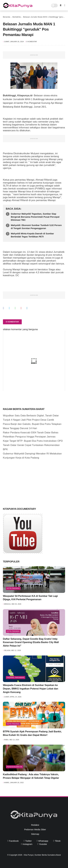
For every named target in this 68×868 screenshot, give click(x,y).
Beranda (7, 17)
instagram (28, 844)
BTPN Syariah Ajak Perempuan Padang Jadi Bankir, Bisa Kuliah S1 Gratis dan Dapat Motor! (32, 733)
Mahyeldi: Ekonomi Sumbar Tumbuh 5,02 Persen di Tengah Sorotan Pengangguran (36, 227)
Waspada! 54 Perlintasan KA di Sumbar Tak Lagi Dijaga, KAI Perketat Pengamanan (30, 598)
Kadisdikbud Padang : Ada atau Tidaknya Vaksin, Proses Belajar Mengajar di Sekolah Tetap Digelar (31, 776)
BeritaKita (17, 17)
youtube (43, 844)
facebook (14, 841)
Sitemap (35, 834)
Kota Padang (13, 588)
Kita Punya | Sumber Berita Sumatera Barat (42, 855)
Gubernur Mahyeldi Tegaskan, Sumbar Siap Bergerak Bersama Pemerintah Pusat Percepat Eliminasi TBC (35, 217)
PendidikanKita (14, 767)
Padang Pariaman (16, 677)
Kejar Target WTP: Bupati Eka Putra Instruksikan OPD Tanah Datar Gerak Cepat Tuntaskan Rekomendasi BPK (33, 445)
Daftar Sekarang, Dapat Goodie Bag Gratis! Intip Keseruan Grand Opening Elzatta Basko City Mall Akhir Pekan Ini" (31, 642)
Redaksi (35, 825)
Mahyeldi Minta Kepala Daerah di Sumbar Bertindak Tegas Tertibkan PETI (32, 235)
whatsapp (43, 841)
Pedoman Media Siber (35, 829)
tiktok (58, 841)
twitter (28, 841)
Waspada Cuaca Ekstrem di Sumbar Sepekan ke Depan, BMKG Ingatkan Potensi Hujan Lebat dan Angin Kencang (31, 689)
